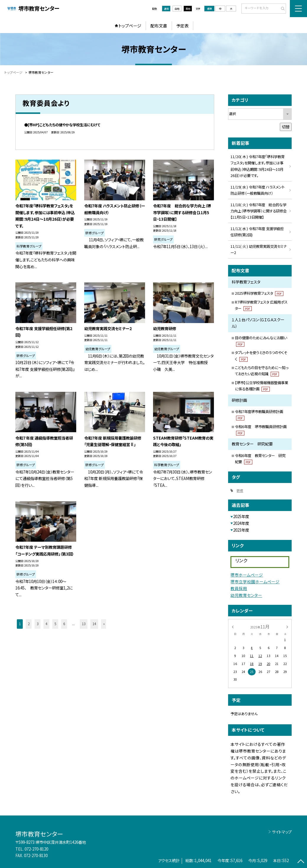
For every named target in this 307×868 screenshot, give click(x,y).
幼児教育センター (246, 595)
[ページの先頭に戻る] (301, 862)
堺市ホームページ (247, 575)
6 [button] (64, 624)
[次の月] (287, 626)
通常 (166, 9)
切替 (286, 127)
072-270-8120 (36, 849)
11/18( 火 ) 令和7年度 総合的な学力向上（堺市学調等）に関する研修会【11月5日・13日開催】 (259, 211)
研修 (240, 490)
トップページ (130, 26)
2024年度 (241, 523)
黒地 (188, 9)
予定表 (182, 26)
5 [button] (55, 624)
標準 (209, 9)
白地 (177, 9)
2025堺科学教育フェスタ (259, 293)
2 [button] (29, 624)
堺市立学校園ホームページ (255, 582)
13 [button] (84, 624)
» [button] (104, 624)
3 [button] (38, 624)
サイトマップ (282, 832)
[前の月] (233, 626)
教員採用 (239, 588)
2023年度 (241, 530)
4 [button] (46, 624)
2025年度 (241, 516)
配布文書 (159, 26)
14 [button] (94, 624)
